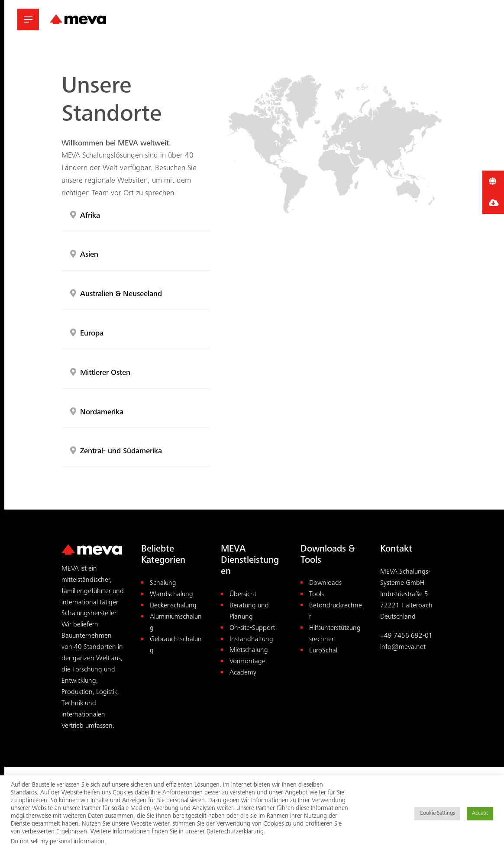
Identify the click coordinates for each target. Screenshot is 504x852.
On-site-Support (252, 628)
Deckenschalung (173, 606)
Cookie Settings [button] (437, 814)
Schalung (163, 583)
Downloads (325, 583)
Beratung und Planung (249, 612)
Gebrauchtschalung (176, 645)
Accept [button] (480, 814)
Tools (317, 595)
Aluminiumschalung (176, 623)
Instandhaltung (251, 640)
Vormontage (247, 662)
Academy (243, 673)
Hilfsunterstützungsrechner (335, 634)
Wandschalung (171, 595)
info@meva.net (403, 647)
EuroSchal (323, 651)
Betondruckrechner (336, 612)
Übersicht (243, 595)
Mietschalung (249, 650)
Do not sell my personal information (58, 842)
